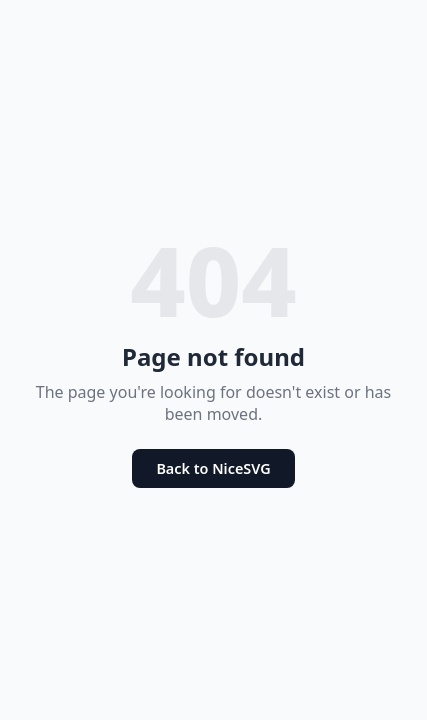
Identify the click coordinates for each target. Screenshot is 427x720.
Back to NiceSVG (213, 468)
